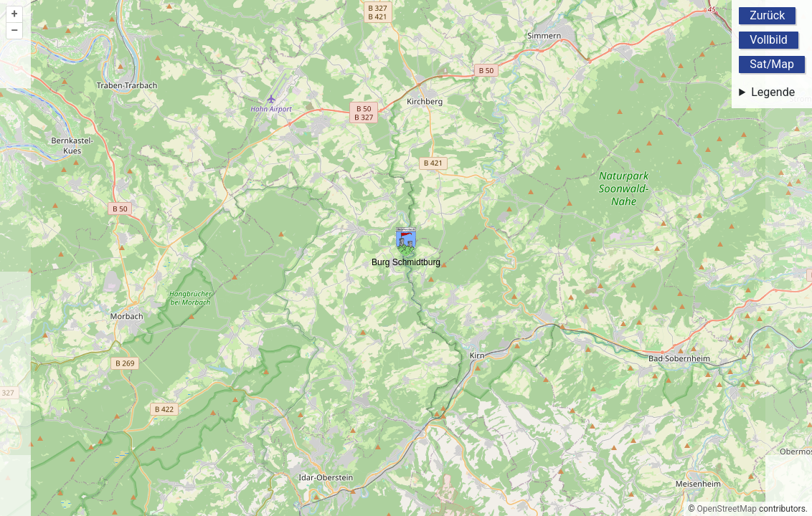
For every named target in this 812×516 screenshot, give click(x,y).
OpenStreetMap (727, 509)
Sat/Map (772, 64)
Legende (773, 92)
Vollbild (769, 40)
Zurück (767, 15)
